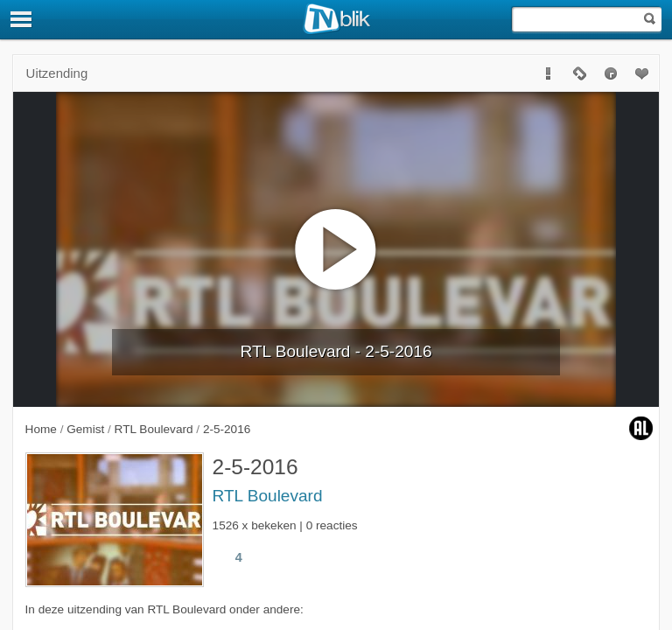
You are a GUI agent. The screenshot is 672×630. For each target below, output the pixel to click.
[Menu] (22, 19)
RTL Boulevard (268, 496)
